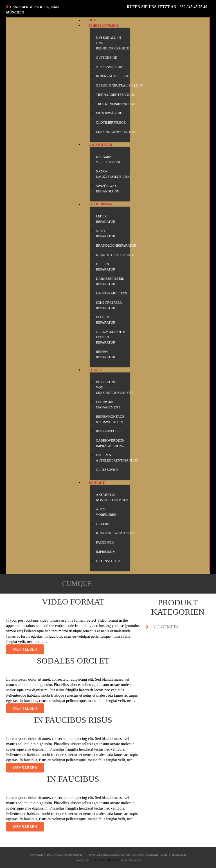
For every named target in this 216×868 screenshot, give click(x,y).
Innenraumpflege (112, 76)
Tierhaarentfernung (116, 95)
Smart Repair (101, 204)
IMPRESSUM (106, 552)
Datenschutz (108, 561)
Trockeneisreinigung (116, 104)
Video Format (73, 602)
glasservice (107, 470)
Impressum (179, 855)
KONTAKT (97, 483)
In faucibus (73, 779)
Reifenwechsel (110, 431)
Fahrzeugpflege (104, 26)
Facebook (105, 542)
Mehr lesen (25, 649)
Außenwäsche (110, 67)
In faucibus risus (73, 720)
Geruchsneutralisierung (120, 85)
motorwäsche (109, 113)
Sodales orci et (73, 661)
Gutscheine (106, 58)
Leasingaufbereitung (116, 132)
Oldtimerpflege (111, 122)
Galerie (103, 524)
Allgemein (165, 627)
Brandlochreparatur (116, 246)
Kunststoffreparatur (116, 255)
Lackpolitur (100, 145)
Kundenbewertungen (116, 533)
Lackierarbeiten (112, 293)
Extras (95, 370)
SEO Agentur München (104, 860)
